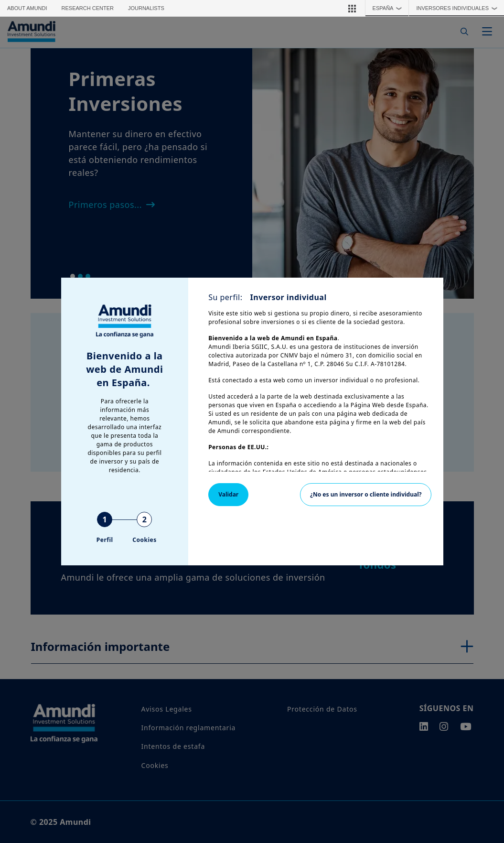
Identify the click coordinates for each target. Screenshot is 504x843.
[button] (352, 8)
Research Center (88, 8)
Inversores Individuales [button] (459, 8)
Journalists (146, 8)
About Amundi (27, 8)
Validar (228, 494)
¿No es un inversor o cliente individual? (366, 494)
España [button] (390, 8)
